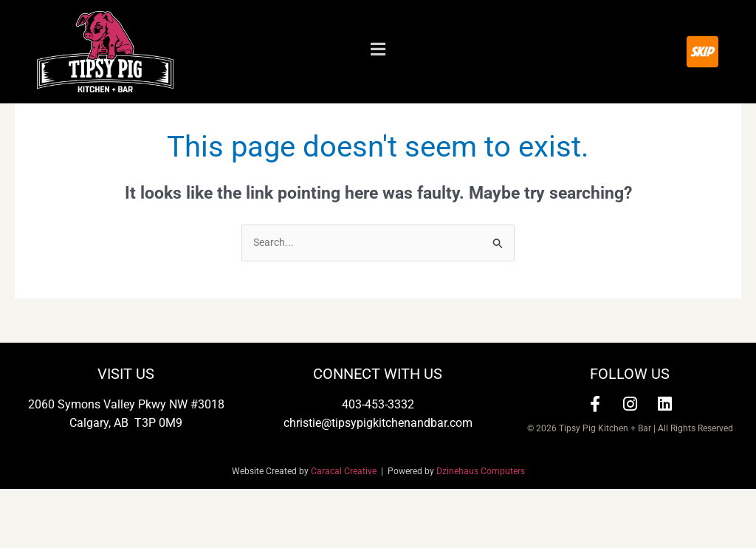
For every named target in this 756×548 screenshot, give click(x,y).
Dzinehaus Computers (481, 531)
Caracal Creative (346, 531)
